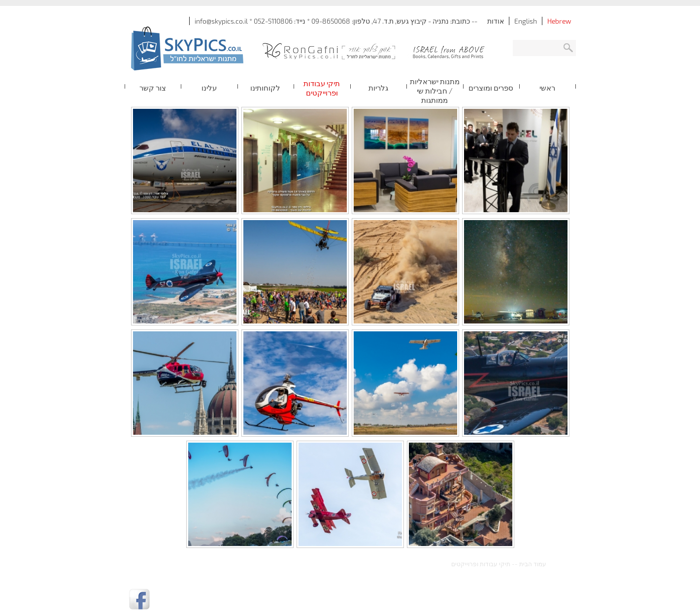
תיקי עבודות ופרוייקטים (481, 564)
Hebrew (559, 21)
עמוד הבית (533, 564)
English (526, 21)
